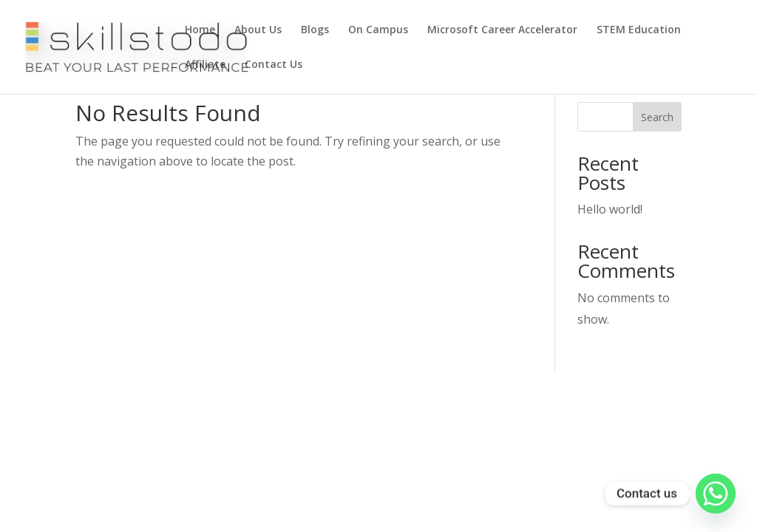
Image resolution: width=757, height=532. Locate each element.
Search (657, 117)
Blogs (315, 30)
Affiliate (205, 65)
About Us (258, 30)
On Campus (378, 30)
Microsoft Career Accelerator (502, 30)
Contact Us (274, 65)
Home (200, 30)
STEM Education (639, 30)
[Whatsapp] (716, 494)
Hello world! (610, 209)
